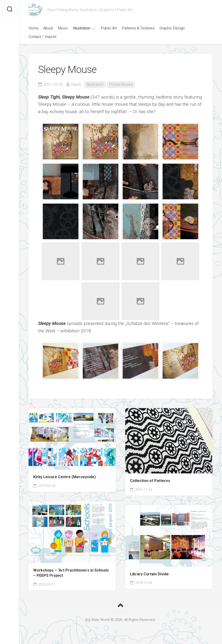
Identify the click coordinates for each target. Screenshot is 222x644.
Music (63, 28)
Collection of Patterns (150, 481)
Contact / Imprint (42, 37)
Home (34, 28)
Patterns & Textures (138, 28)
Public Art (109, 28)
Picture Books (121, 84)
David (76, 84)
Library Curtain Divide (149, 574)
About (48, 28)
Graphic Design (172, 28)
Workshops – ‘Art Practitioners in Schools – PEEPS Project (71, 573)
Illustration (82, 28)
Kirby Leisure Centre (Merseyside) (65, 477)
